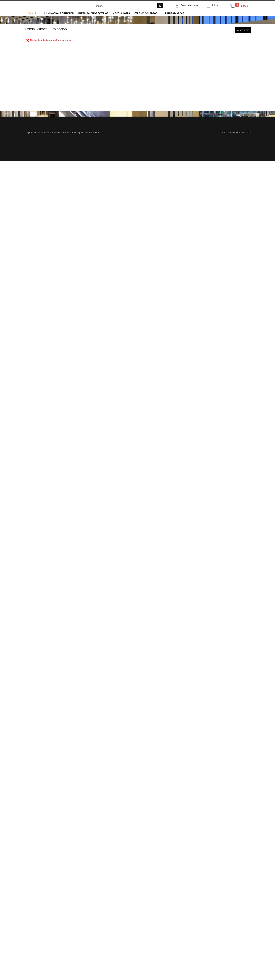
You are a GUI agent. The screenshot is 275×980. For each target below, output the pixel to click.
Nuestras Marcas (173, 13)
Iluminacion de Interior (59, 13)
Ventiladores (121, 13)
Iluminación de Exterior (93, 13)
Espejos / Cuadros (146, 13)
